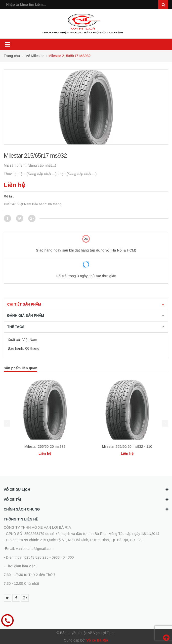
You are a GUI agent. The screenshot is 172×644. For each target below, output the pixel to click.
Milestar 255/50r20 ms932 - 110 (127, 447)
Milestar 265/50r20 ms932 (45, 447)
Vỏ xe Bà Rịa (97, 640)
